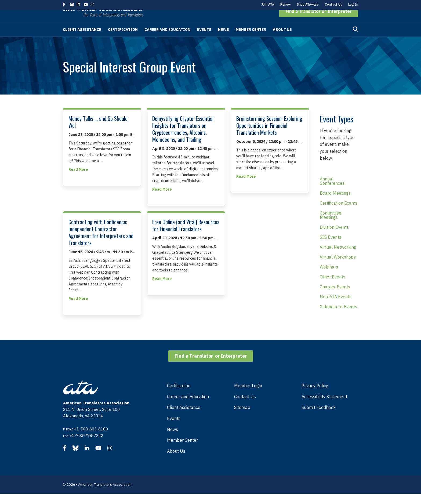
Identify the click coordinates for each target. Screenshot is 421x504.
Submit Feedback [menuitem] (319, 418)
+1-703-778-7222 (86, 446)
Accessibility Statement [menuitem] (324, 407)
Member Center (251, 40)
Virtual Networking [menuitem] (338, 257)
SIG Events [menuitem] (331, 247)
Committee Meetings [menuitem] (331, 225)
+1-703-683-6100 (91, 439)
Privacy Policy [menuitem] (315, 396)
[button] (319, 21)
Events (204, 40)
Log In (353, 4)
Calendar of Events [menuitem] (338, 317)
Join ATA (268, 4)
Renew (286, 4)
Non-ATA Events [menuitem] (336, 307)
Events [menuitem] (174, 429)
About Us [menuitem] (176, 461)
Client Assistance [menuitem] (184, 418)
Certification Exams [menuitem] (339, 213)
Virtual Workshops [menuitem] (338, 267)
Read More (78, 179)
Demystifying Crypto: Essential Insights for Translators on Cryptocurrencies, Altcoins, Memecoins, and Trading (183, 139)
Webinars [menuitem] (329, 277)
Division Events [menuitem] (334, 237)
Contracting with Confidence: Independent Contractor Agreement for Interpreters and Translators (101, 242)
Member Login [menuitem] (248, 396)
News (224, 40)
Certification (123, 40)
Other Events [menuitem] (333, 287)
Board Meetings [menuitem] (335, 203)
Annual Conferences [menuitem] (332, 191)
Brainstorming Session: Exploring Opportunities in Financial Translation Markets (269, 136)
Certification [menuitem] (179, 396)
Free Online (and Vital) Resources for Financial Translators (186, 235)
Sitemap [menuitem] (242, 418)
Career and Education (167, 40)
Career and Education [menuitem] (188, 407)
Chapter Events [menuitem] (335, 297)
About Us (282, 40)
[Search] (355, 39)
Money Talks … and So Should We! (98, 132)
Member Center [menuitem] (182, 450)
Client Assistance (82, 40)
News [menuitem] (173, 440)
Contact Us (333, 4)
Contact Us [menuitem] (245, 407)
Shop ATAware (308, 4)
